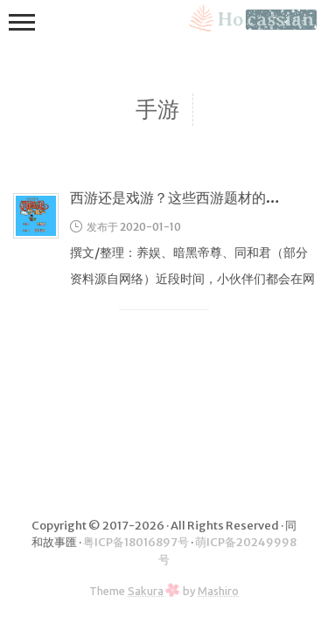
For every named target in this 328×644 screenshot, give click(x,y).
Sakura (146, 591)
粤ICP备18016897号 (136, 542)
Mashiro (218, 591)
